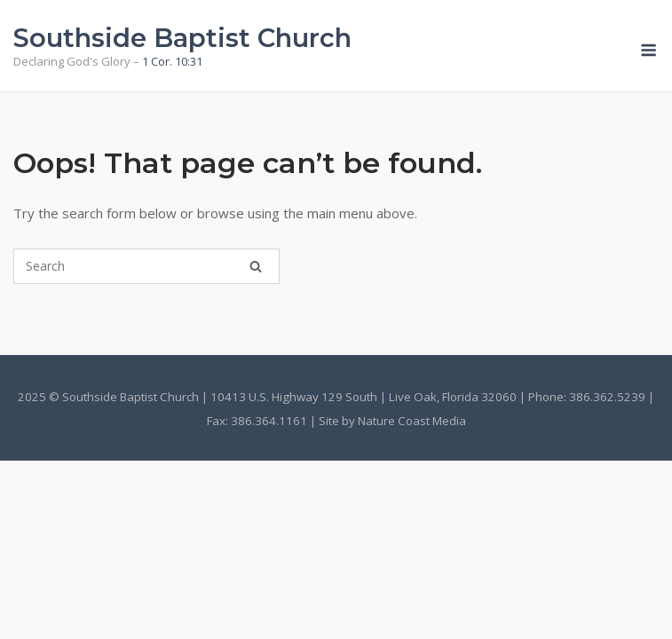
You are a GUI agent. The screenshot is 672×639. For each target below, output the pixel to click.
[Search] (256, 266)
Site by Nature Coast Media (392, 421)
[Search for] (146, 266)
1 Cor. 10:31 (172, 61)
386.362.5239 (607, 397)
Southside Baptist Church (182, 38)
